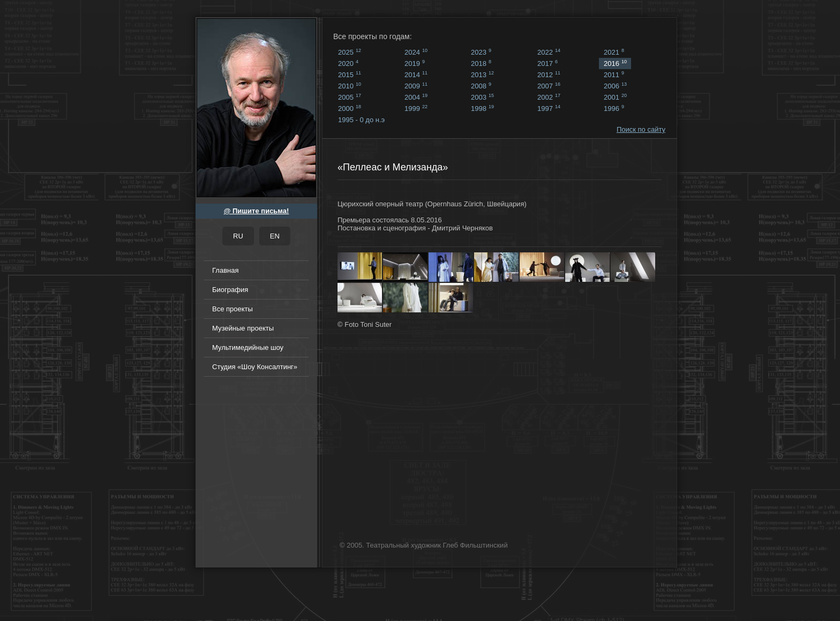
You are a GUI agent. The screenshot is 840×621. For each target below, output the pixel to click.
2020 (348, 63)
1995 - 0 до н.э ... (361, 121)
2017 (547, 63)
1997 (549, 108)
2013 (482, 74)
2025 (350, 52)
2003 (482, 97)
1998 (482, 108)
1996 (614, 108)
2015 (350, 74)
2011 (614, 74)
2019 (415, 63)
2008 (481, 86)
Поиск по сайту (641, 129)
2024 (416, 52)
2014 (416, 74)
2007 (549, 86)
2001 (615, 97)
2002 (549, 97)
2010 (350, 86)
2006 (615, 86)
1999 (416, 108)
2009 (416, 86)
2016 (615, 63)
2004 (416, 97)
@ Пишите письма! (257, 211)
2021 (614, 52)
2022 (549, 52)
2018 (481, 63)
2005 (350, 97)
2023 (481, 52)
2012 (549, 74)
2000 (350, 108)
